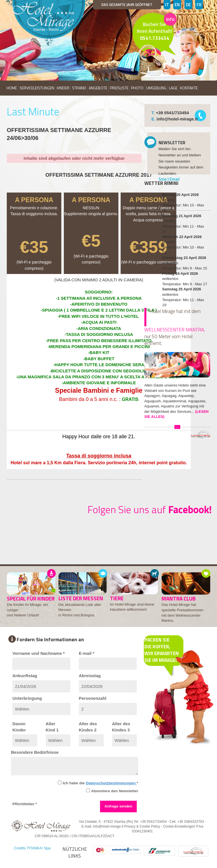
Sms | (164, 179)
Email (175, 179)
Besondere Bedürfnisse (35, 752)
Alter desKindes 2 (88, 727)
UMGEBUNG (156, 88)
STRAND (79, 88)
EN (177, 5)
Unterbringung (27, 698)
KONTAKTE (189, 88)
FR (199, 5)
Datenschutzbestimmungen (111, 783)
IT (167, 5)
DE (188, 5)
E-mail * (87, 653)
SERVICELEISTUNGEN (37, 88)
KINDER (63, 88)
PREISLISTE (119, 88)
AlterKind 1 (52, 727)
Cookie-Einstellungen (179, 826)
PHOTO (137, 88)
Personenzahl (93, 698)
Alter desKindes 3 (121, 727)
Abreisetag (90, 676)
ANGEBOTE (98, 88)
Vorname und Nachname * (39, 653)
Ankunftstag (25, 676)
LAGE (173, 88)
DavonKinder (19, 727)
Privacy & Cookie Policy (142, 826)
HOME (12, 88)
